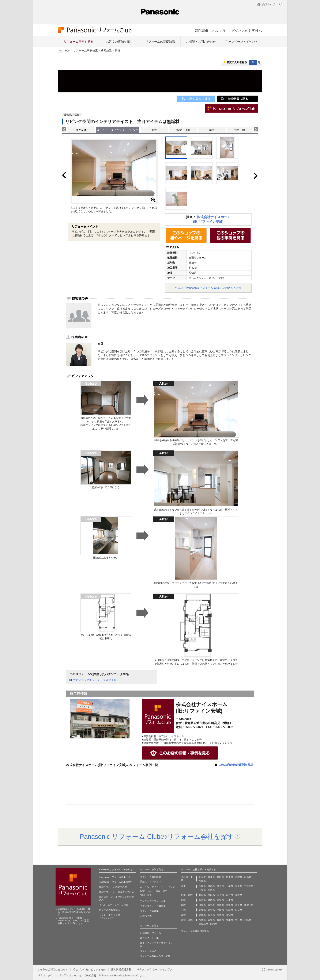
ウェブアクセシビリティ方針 (89, 969)
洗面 (158, 891)
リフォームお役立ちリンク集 (155, 956)
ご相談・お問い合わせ (201, 42)
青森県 (211, 877)
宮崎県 (248, 920)
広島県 (229, 910)
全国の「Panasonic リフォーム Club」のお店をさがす (208, 288)
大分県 (239, 920)
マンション (155, 881)
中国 (183, 910)
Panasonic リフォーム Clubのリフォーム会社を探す (157, 837)
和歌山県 (249, 905)
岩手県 (229, 877)
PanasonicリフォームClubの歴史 (116, 882)
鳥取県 (202, 910)
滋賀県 (202, 905)
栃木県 (211, 890)
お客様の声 (146, 916)
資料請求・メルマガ (210, 31)
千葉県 (229, 886)
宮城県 (239, 877)
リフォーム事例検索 (85, 51)
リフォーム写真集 (149, 911)
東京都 (239, 886)
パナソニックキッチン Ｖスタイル (95, 680)
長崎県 (220, 920)
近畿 (183, 905)
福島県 (202, 881)
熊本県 (229, 920)
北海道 (202, 877)
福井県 (229, 895)
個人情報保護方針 (121, 969)
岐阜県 (202, 900)
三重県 (229, 900)
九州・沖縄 (187, 920)
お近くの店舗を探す (119, 42)
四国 (183, 915)
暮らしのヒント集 (149, 938)
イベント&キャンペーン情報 (114, 905)
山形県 (248, 877)
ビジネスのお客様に (110, 910)
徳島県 (202, 915)
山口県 (239, 910)
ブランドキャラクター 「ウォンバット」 (111, 916)
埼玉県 (220, 886)
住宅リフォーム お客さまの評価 (116, 892)
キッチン (145, 887)
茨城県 (202, 886)
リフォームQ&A (148, 951)
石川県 (220, 895)
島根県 (211, 910)
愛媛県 (220, 915)
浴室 (142, 891)
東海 (183, 900)
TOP (67, 51)
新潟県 (202, 895)
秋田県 (220, 877)
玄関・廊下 (241, 130)
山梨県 (202, 890)
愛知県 (220, 900)
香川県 (211, 915)
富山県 (211, 895)
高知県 (229, 915)
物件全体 (81, 130)
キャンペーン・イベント (242, 42)
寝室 (212, 130)
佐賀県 (211, 920)
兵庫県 (229, 905)
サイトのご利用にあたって (53, 969)
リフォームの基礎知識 (160, 42)
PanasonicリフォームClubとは (115, 877)
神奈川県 (249, 886)
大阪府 (220, 905)
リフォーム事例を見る (79, 42)
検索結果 (106, 51)
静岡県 (211, 900)
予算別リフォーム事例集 (153, 906)
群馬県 (211, 886)
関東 (183, 886)
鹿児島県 (203, 924)
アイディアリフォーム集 (153, 901)
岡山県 (220, 910)
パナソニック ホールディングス (155, 969)
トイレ (150, 891)
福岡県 (202, 920)
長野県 (239, 895)
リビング (170, 887)
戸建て (144, 881)
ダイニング (157, 887)
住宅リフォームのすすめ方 (113, 887)
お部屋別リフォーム (150, 933)
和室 (154, 130)
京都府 (211, 905)
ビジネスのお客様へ (247, 31)
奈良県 (239, 905)
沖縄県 (214, 924)
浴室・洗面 (183, 130)
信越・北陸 (187, 895)
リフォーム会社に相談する (195, 931)
